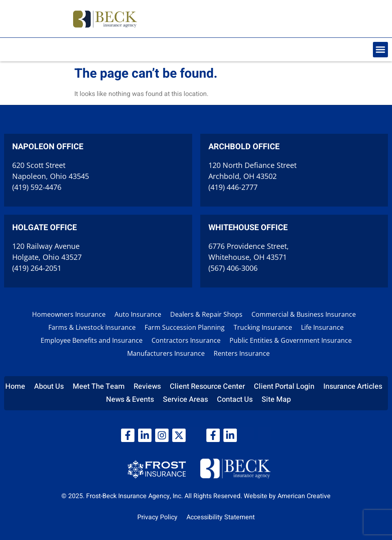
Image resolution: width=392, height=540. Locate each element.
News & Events (130, 400)
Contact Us (235, 400)
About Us (49, 386)
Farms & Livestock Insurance (92, 327)
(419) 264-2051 (37, 268)
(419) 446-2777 (233, 187)
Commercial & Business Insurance (304, 314)
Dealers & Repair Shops (206, 314)
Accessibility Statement (221, 517)
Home (15, 386)
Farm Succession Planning (185, 327)
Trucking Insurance (263, 327)
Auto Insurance (138, 314)
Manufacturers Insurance (166, 353)
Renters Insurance (242, 353)
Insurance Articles (353, 386)
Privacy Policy (157, 517)
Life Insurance (322, 327)
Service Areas (185, 400)
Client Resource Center (207, 386)
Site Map (276, 400)
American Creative (304, 496)
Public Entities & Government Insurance (291, 340)
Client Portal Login (284, 386)
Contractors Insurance (186, 340)
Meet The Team (99, 386)
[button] (381, 50)
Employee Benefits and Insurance (92, 340)
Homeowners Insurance (69, 314)
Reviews (147, 386)
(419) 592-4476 (37, 187)
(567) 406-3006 (233, 268)
